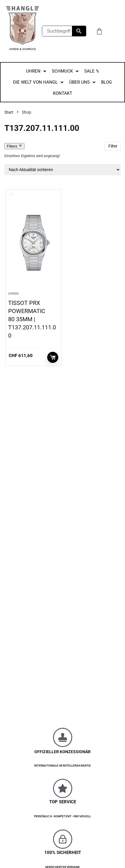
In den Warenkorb (53, 357)
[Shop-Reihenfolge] (62, 170)
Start (9, 112)
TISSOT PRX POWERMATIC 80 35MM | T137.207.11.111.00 (32, 319)
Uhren (13, 294)
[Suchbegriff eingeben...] (57, 31)
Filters (14, 146)
